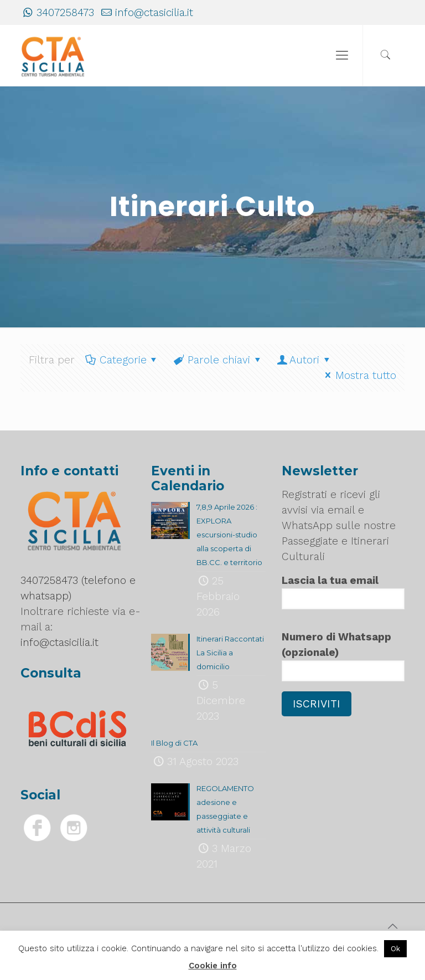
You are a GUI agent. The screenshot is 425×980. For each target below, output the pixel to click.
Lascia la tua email (343, 592)
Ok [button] (395, 949)
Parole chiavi (218, 360)
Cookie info (213, 966)
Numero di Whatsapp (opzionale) (343, 656)
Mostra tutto (358, 375)
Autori (304, 360)
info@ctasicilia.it (154, 12)
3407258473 (65, 12)
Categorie (122, 360)
